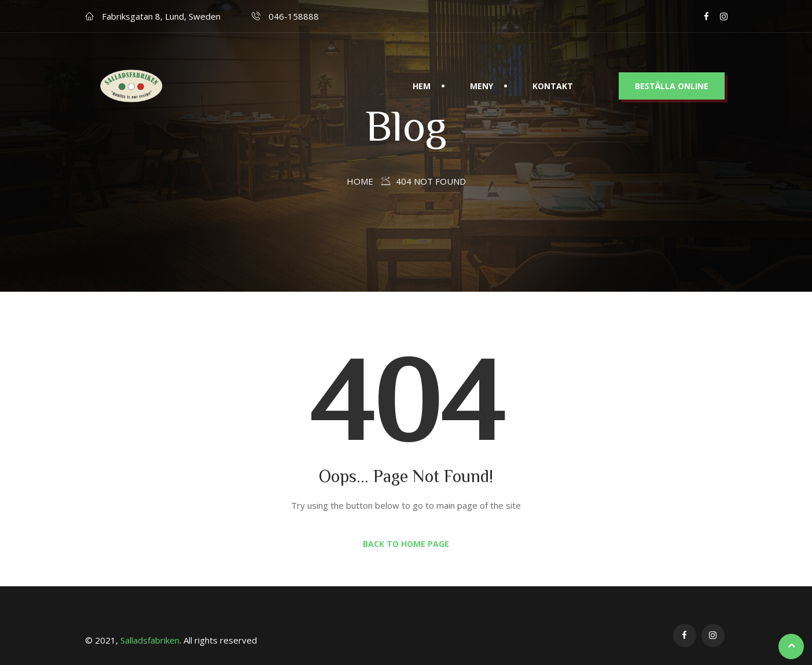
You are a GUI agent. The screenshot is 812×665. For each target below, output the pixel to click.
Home (360, 181)
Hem (422, 66)
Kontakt (553, 66)
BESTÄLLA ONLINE (672, 66)
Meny (482, 66)
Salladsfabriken (150, 640)
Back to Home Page (406, 544)
